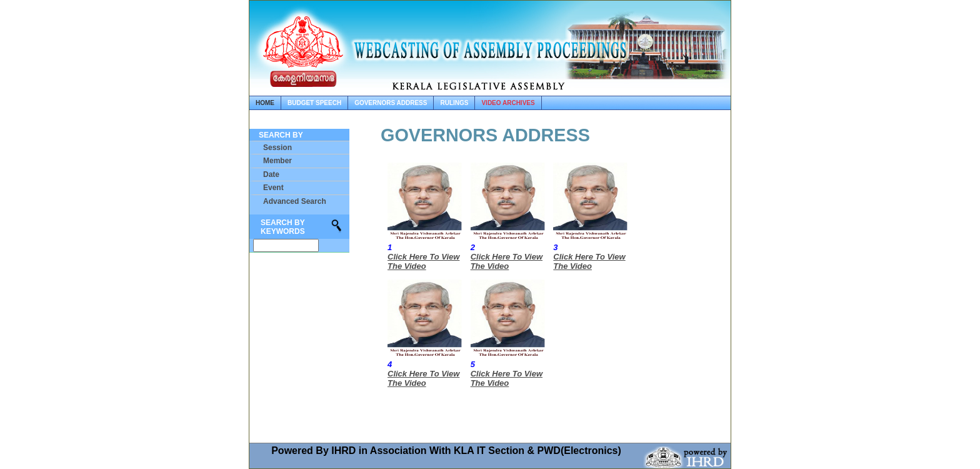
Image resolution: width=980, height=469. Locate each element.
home (265, 103)
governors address (391, 103)
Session (277, 148)
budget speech (314, 103)
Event (273, 188)
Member (277, 161)
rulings (454, 103)
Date (271, 174)
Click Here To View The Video (423, 261)
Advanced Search (295, 201)
